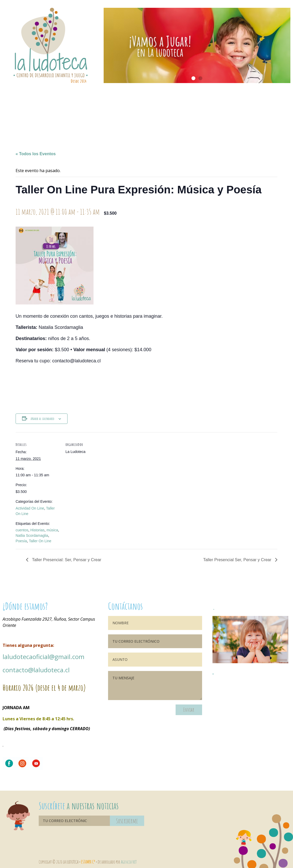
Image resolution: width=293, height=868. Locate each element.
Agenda (188, 113)
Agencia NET (129, 862)
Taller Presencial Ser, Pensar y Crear (238, 560)
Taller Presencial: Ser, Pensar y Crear (66, 560)
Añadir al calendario (42, 419)
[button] (193, 78)
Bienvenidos (23, 113)
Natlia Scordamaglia (32, 535)
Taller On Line (40, 541)
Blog (270, 113)
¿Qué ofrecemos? (146, 113)
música (52, 530)
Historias (37, 530)
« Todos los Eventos (36, 154)
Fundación (229, 113)
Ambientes (105, 113)
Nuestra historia (64, 113)
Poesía (21, 541)
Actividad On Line (30, 508)
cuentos (22, 530)
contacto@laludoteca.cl (36, 670)
